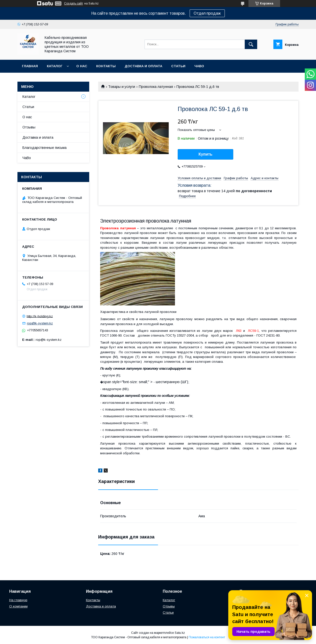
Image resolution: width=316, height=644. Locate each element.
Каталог (55, 66)
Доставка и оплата (143, 66)
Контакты (106, 66)
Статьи (178, 66)
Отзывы (29, 127)
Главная (30, 66)
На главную (18, 600)
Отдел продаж (207, 13)
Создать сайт (74, 3)
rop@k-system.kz (40, 323)
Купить (206, 154)
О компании (18, 606)
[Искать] (251, 44)
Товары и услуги (122, 87)
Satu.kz (180, 633)
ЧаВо (199, 66)
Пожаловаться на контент (207, 637)
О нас (82, 66)
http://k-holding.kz (40, 316)
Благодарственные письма (44, 148)
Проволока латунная (156, 87)
